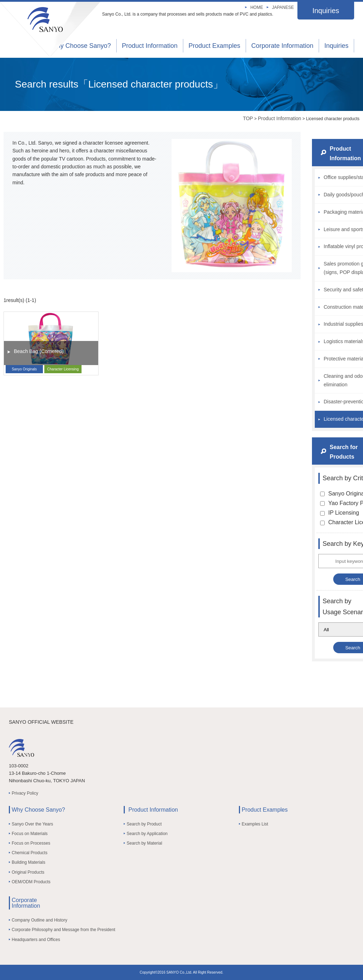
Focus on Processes (31, 843)
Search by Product (144, 824)
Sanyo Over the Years (32, 824)
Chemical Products (30, 853)
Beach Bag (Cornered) (39, 351)
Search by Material (144, 843)
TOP (248, 118)
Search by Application (147, 834)
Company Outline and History (40, 920)
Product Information (150, 46)
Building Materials (29, 862)
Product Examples (214, 46)
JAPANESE (283, 7)
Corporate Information (282, 46)
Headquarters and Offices (36, 940)
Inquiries (326, 11)
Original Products (28, 872)
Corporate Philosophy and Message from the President (63, 930)
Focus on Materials (30, 834)
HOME (257, 7)
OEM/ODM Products (31, 882)
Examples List (255, 824)
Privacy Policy (25, 793)
